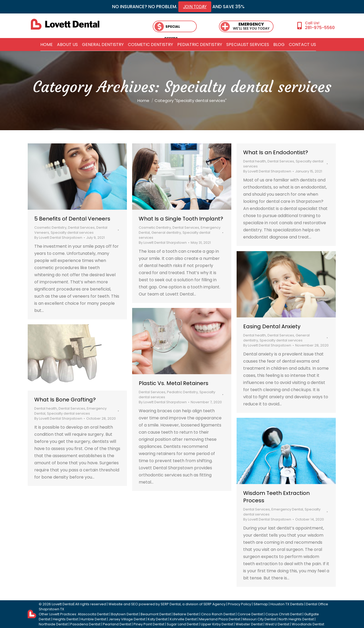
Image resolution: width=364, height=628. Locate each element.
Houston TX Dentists (287, 604)
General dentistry (166, 233)
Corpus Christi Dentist (284, 614)
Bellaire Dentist (186, 614)
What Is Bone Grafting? (65, 400)
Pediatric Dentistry (182, 392)
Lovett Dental (63, 604)
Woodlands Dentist (308, 624)
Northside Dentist (53, 624)
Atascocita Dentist (93, 614)
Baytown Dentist (125, 614)
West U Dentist (277, 624)
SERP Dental (171, 604)
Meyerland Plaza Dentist (220, 619)
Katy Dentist (158, 619)
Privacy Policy (240, 604)
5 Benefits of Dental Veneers (72, 219)
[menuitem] (47, 45)
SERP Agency (214, 604)
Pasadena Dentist (85, 624)
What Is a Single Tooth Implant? (181, 219)
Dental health (255, 161)
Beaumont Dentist (156, 614)
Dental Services (81, 228)
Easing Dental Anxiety (272, 326)
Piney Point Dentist (149, 624)
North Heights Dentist (296, 619)
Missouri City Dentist (259, 619)
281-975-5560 (320, 27)
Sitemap (261, 604)
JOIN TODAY (195, 7)
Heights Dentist (65, 619)
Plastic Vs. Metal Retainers (174, 383)
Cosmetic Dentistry (50, 228)
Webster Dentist (249, 624)
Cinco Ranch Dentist (218, 614)
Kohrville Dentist (183, 619)
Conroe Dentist (250, 614)
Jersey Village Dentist (127, 619)
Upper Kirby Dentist (217, 624)
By (58, 238)
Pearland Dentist (117, 624)
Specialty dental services (72, 233)
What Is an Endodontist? (276, 152)
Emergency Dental (287, 509)
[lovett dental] (65, 24)
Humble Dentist (93, 619)
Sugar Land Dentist (183, 624)
